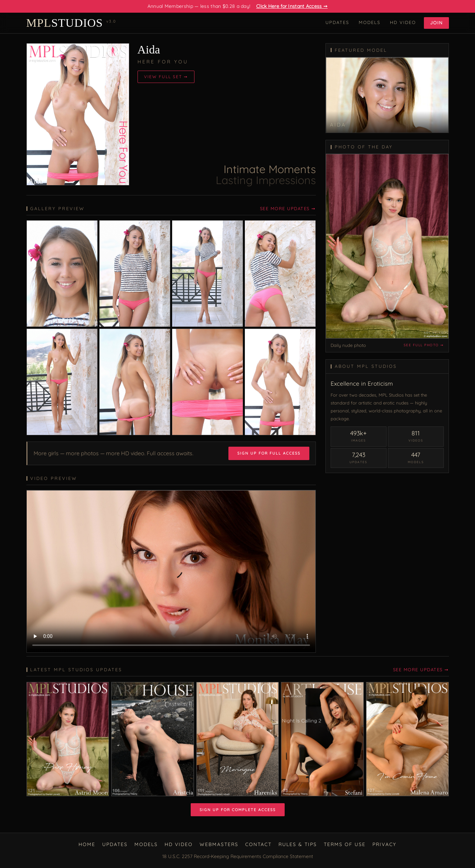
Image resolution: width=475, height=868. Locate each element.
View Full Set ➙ (166, 77)
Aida (149, 50)
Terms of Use (345, 844)
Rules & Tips (298, 844)
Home (87, 844)
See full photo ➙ (424, 345)
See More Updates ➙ (288, 208)
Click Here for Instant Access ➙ (292, 6)
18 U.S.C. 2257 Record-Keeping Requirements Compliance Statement (238, 856)
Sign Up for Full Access (269, 453)
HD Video (403, 22)
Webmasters (219, 844)
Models (370, 22)
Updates (337, 22)
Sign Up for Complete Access (238, 810)
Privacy (384, 844)
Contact (258, 844)
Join (436, 23)
